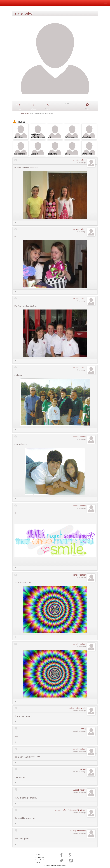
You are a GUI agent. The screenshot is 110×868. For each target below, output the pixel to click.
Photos (33, 109)
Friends (19, 122)
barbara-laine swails (77, 708)
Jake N (83, 769)
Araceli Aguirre (80, 790)
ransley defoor (80, 160)
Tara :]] (83, 729)
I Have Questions (41, 860)
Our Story (38, 855)
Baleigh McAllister (77, 810)
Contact (38, 863)
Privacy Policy (40, 857)
